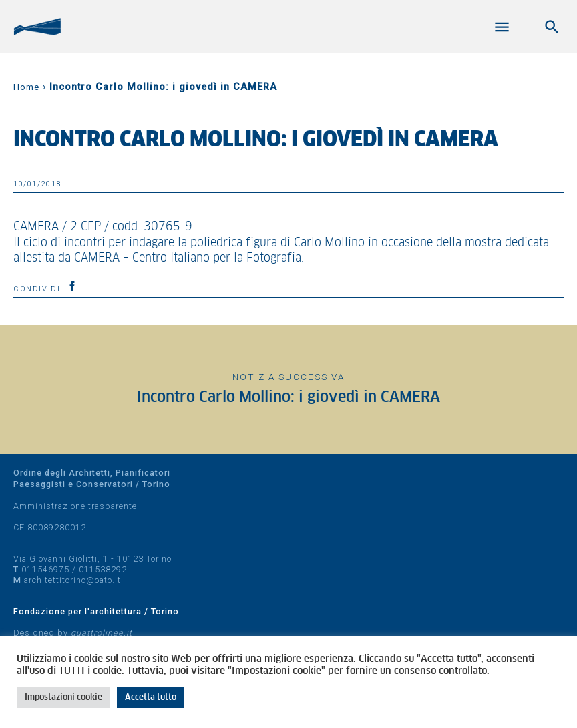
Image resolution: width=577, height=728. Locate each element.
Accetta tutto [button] (151, 698)
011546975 (45, 569)
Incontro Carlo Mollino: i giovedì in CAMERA (288, 398)
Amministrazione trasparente (75, 506)
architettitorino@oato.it (72, 580)
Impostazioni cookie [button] (63, 698)
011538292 (103, 569)
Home (26, 87)
